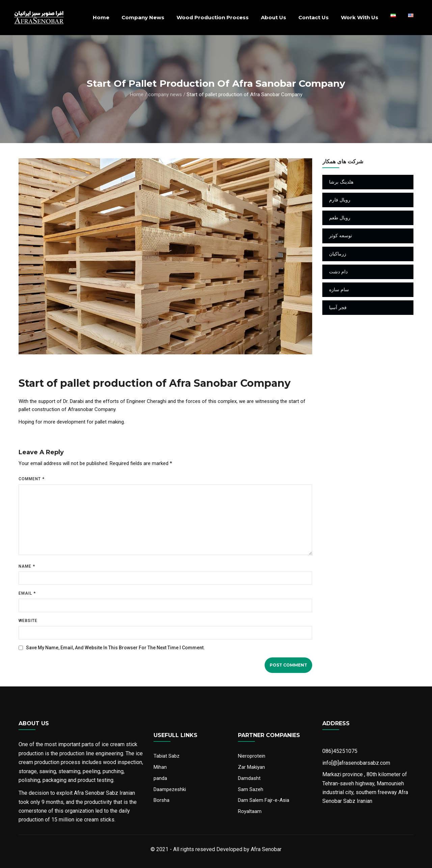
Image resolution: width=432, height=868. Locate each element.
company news (143, 17)
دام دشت (338, 272)
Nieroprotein (252, 756)
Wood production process (213, 17)
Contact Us (314, 17)
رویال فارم (340, 200)
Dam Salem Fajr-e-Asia (264, 800)
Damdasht (249, 778)
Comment (32, 479)
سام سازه (339, 290)
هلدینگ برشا (341, 182)
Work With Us (360, 17)
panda (160, 778)
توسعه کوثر (341, 236)
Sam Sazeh (251, 789)
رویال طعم (340, 218)
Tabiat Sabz (167, 756)
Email (27, 593)
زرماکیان (338, 254)
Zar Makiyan (251, 767)
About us (274, 17)
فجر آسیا (338, 307)
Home (101, 17)
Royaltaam (250, 811)
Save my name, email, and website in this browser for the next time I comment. (115, 648)
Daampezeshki (170, 789)
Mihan (160, 767)
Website (28, 621)
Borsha (161, 800)
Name (27, 566)
